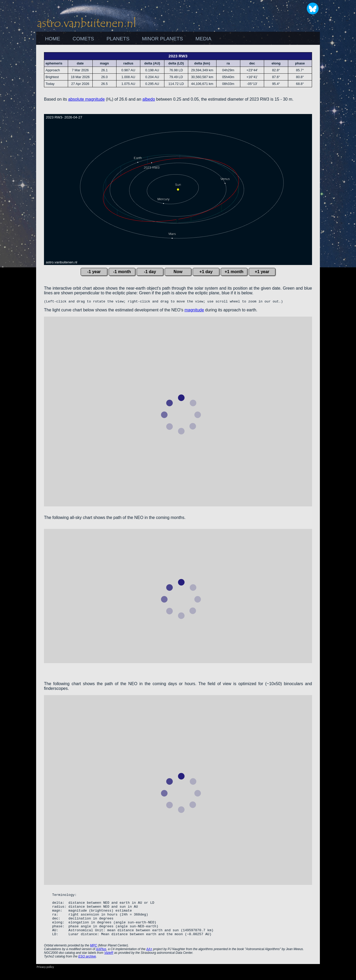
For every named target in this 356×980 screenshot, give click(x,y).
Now (178, 272)
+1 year (262, 272)
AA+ (149, 959)
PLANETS (118, 39)
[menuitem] (52, 39)
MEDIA (204, 39)
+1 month (234, 272)
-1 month (122, 272)
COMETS (83, 39)
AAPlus (101, 959)
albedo (149, 99)
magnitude (194, 311)
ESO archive (87, 967)
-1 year (94, 272)
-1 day (150, 272)
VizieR (109, 963)
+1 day (206, 272)
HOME (53, 39)
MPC (94, 956)
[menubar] (128, 39)
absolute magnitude (87, 99)
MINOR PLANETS (162, 39)
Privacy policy (45, 977)
